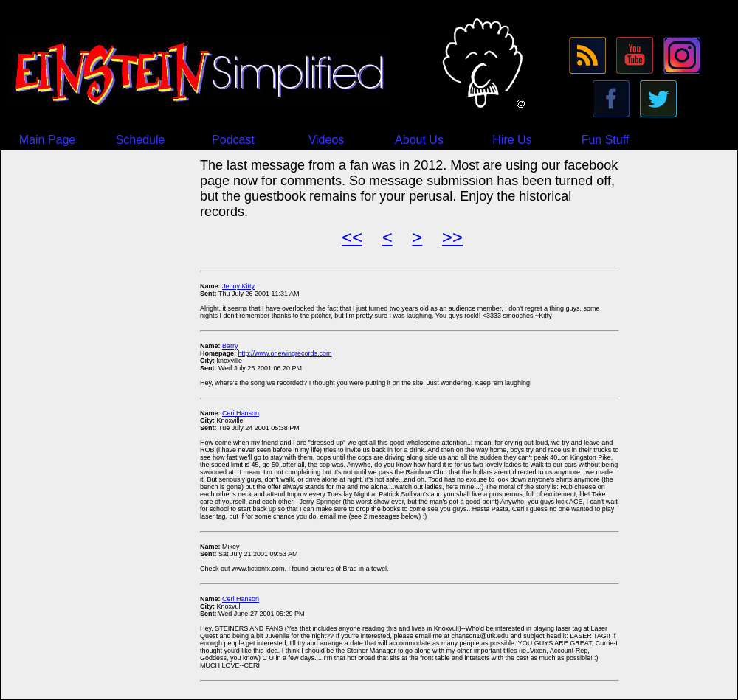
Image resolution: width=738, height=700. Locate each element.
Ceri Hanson (241, 413)
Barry (230, 346)
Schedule (141, 140)
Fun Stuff (606, 140)
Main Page (48, 140)
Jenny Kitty (238, 286)
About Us (419, 140)
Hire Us (512, 140)
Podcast (233, 140)
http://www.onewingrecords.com (285, 353)
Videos (327, 140)
